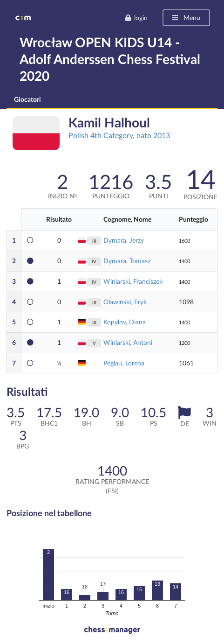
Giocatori (27, 99)
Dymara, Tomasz (127, 261)
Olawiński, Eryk (125, 302)
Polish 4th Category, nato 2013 (119, 135)
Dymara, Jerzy (124, 240)
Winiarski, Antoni (128, 342)
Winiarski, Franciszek (133, 281)
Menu (186, 17)
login (136, 17)
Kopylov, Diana (125, 322)
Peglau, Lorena (124, 363)
